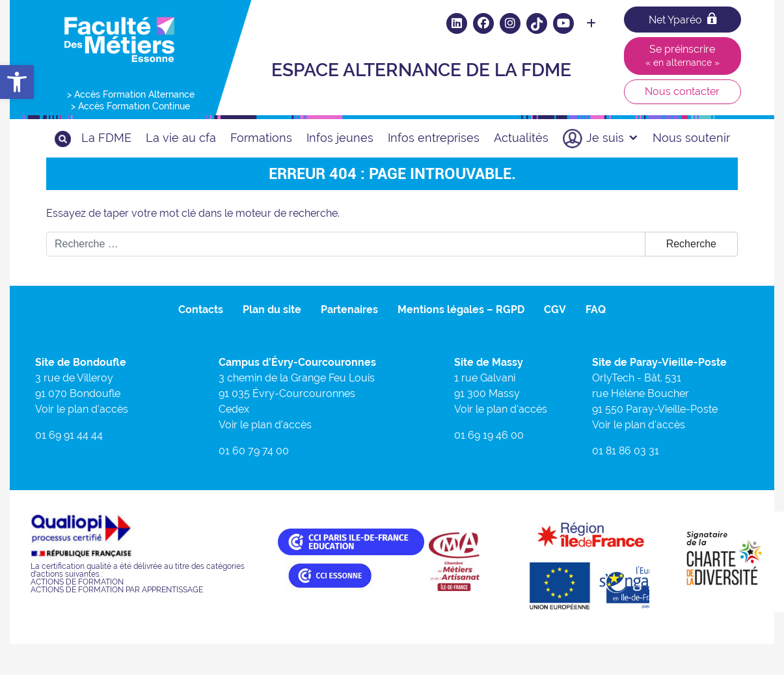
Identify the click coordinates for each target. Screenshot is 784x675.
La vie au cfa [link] (181, 138)
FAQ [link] (596, 310)
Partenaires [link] (349, 310)
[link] (17, 82)
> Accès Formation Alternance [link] (131, 94)
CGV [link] (555, 310)
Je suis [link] (612, 138)
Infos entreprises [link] (434, 138)
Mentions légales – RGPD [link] (461, 310)
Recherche (691, 244)
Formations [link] (261, 138)
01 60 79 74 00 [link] (254, 451)
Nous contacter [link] (682, 91)
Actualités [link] (521, 138)
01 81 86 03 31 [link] (626, 451)
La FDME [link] (106, 138)
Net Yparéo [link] (683, 19)
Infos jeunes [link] (340, 138)
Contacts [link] (201, 310)
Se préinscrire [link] (683, 55)
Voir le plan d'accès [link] (82, 409)
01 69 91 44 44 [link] (69, 435)
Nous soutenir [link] (691, 138)
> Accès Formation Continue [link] (130, 106)
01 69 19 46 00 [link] (489, 435)
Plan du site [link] (272, 310)
